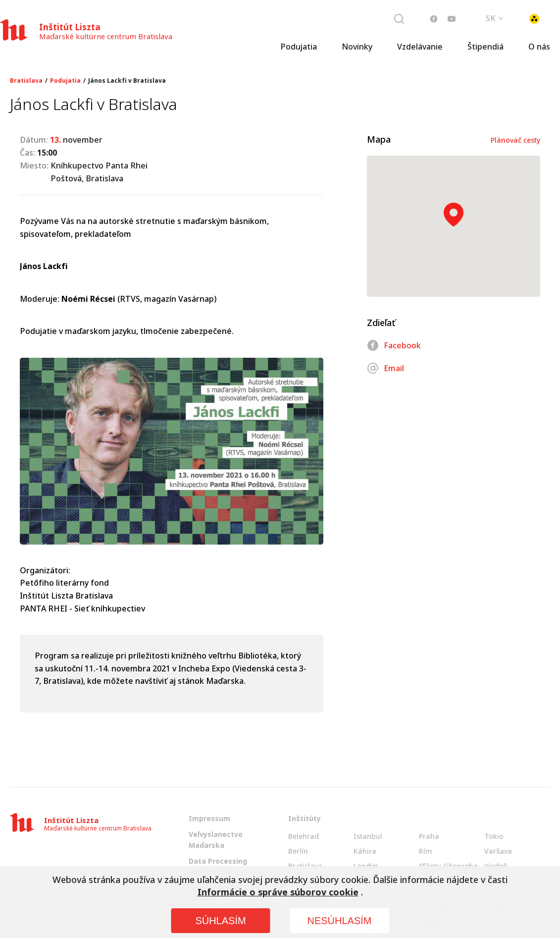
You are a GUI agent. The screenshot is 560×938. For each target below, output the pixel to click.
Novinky (357, 47)
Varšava (498, 851)
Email (385, 368)
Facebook (394, 345)
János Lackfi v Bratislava (127, 81)
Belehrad (304, 836)
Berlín (298, 851)
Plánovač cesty (515, 140)
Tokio (494, 836)
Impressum (209, 818)
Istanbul (368, 836)
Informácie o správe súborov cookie (278, 892)
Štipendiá (485, 47)
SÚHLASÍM (220, 921)
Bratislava (26, 81)
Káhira (365, 851)
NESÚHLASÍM (339, 921)
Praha (429, 836)
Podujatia (299, 47)
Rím (426, 851)
